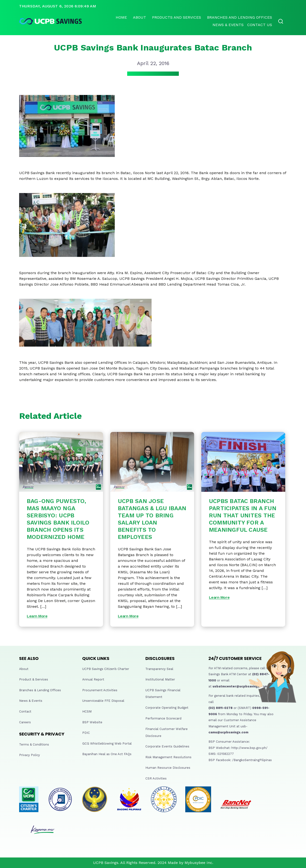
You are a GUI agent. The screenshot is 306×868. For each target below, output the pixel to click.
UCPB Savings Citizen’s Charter (106, 669)
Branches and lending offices (240, 17)
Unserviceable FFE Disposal (103, 701)
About (139, 17)
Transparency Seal (159, 669)
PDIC (86, 733)
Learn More (37, 616)
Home (121, 17)
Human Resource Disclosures (168, 768)
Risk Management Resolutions (168, 757)
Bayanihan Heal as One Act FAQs (107, 754)
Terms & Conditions (34, 744)
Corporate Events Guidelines (167, 746)
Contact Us (260, 25)
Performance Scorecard (163, 718)
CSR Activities (156, 778)
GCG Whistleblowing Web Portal (107, 744)
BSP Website (92, 722)
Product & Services (34, 679)
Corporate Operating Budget (167, 708)
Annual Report (93, 679)
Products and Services (177, 17)
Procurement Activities (100, 690)
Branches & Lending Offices (40, 690)
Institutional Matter (160, 679)
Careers (25, 722)
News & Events (228, 25)
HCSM (87, 711)
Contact (25, 711)
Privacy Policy (30, 755)
